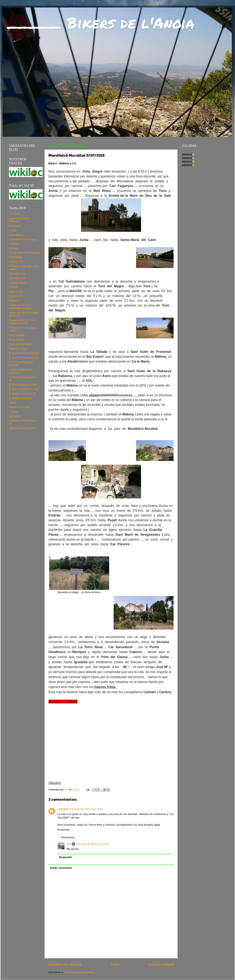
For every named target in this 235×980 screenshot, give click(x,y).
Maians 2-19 (16, 296)
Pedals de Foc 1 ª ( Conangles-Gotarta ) (20, 307)
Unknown (63, 809)
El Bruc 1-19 (16, 262)
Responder (64, 830)
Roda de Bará (17, 340)
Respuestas (68, 837)
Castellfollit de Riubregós (23, 239)
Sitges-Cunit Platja (19, 407)
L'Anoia (13, 287)
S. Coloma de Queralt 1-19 (24, 353)
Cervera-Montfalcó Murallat (24, 253)
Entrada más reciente (65, 964)
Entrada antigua (161, 964)
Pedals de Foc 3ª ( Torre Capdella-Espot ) (23, 322)
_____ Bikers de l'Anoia (101, 22)
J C (69, 844)
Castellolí (14, 244)
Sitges (13, 403)
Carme (13, 230)
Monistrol (14, 301)
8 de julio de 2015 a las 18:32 (93, 844)
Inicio (115, 964)
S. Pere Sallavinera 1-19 (23, 385)
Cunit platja (15, 257)
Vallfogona (15, 416)
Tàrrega (13, 412)
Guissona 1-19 (17, 274)
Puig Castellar (17, 335)
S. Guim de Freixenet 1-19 (24, 358)
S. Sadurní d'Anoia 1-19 (22, 394)
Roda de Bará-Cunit (20, 344)
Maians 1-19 (16, 292)
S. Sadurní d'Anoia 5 (21, 398)
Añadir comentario (61, 868)
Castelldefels (16, 235)
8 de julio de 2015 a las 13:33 (86, 809)
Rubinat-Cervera (18, 349)
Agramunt (15, 214)
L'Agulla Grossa (18, 283)
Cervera (13, 248)
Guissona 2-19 (17, 278)
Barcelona (15, 226)
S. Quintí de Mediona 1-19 (24, 389)
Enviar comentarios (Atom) (79, 972)
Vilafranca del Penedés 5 (23, 428)
